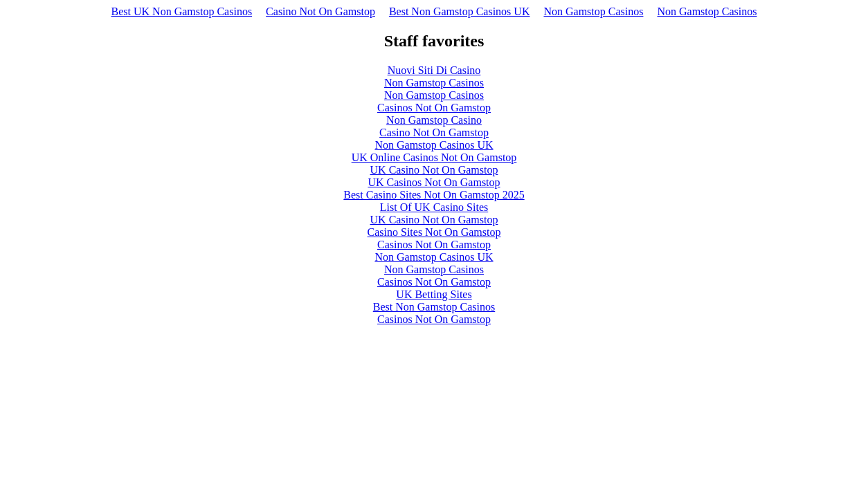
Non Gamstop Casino (434, 120)
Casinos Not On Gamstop (434, 108)
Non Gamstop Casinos (593, 11)
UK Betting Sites (434, 294)
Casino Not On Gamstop (320, 11)
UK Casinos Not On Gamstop (434, 182)
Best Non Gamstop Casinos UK (460, 11)
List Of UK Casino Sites (434, 207)
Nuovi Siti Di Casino (434, 70)
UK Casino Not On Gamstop (434, 170)
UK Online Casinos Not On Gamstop (434, 157)
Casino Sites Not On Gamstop (434, 232)
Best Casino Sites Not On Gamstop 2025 (434, 195)
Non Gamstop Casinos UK (434, 145)
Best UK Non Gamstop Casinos (182, 11)
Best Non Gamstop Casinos (434, 307)
